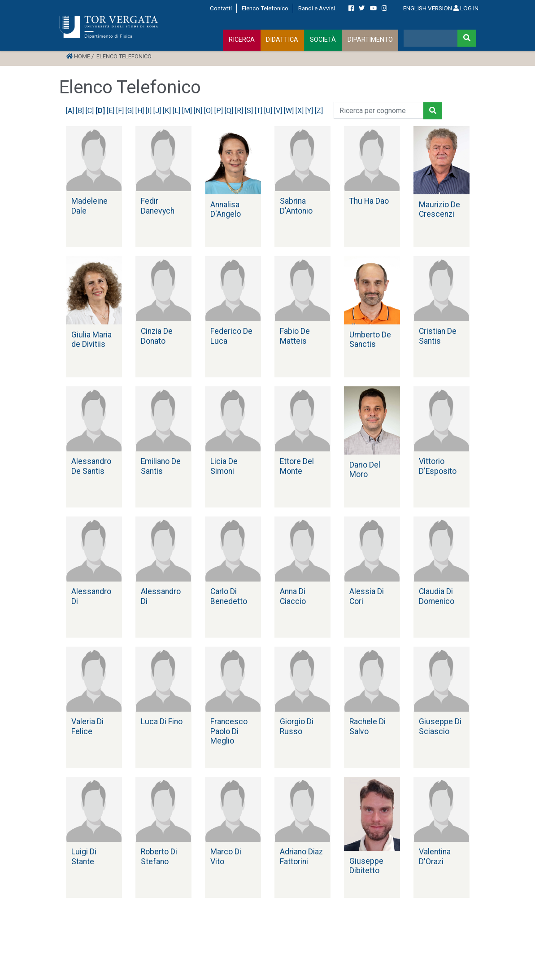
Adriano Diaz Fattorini (301, 856)
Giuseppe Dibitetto (366, 866)
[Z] (320, 111)
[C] (91, 111)
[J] (158, 111)
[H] (141, 111)
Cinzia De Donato (157, 336)
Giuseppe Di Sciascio (440, 726)
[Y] (310, 111)
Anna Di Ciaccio (293, 596)
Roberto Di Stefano (159, 856)
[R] (240, 111)
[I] (150, 111)
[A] (71, 111)
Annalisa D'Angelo (226, 209)
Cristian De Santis (438, 336)
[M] (188, 111)
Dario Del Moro (365, 470)
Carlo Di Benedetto (229, 596)
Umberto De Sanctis (370, 339)
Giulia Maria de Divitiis (91, 339)
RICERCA (242, 40)
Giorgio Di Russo (297, 726)
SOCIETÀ (323, 40)
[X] (300, 111)
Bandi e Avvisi (317, 8)
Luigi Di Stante (84, 856)
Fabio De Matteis (295, 336)
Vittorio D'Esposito (438, 466)
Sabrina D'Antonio (296, 206)
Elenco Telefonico (265, 8)
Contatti (221, 8)
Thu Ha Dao (369, 201)
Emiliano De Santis (161, 466)
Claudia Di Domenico (437, 596)
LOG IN (466, 8)
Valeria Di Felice (87, 726)
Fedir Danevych (158, 206)
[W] (290, 111)
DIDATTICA (282, 40)
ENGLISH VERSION (428, 8)
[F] (121, 111)
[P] (220, 111)
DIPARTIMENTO (370, 40)
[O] (209, 111)
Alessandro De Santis (91, 466)
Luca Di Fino (162, 722)
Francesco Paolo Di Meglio (229, 731)
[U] (269, 111)
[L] (177, 111)
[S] (250, 111)
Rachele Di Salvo (368, 726)
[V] (279, 111)
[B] (81, 111)
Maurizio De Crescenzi (439, 209)
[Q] (230, 111)
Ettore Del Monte (297, 466)
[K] (168, 111)
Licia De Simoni (224, 466)
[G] (130, 111)
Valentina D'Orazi (435, 856)
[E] (111, 111)
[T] (259, 111)
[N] (199, 111)
